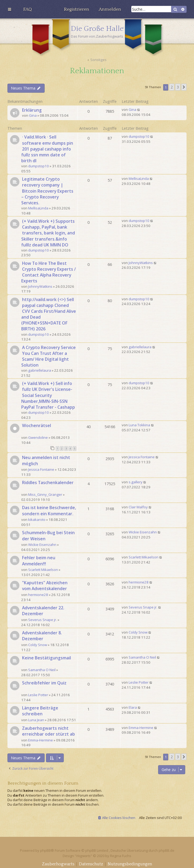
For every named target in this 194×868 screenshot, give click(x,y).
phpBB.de (166, 850)
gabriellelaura (40, 370)
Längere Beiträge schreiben (40, 711)
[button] (184, 87)
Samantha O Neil (42, 670)
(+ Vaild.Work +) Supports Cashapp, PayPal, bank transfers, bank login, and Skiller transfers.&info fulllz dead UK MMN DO (48, 233)
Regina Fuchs (121, 856)
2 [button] (172, 87)
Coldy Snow (38, 645)
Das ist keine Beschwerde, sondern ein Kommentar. (49, 510)
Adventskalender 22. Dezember (43, 611)
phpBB (45, 850)
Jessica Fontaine (41, 469)
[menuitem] (28, 9)
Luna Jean (36, 720)
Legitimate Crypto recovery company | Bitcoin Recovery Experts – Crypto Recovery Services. (47, 191)
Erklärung (32, 110)
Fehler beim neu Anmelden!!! (39, 561)
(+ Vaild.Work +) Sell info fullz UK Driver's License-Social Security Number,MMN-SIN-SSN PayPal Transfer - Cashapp (48, 395)
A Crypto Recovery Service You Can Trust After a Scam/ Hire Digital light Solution (48, 356)
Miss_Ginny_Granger (45, 494)
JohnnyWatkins (40, 286)
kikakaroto (37, 520)
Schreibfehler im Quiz (44, 683)
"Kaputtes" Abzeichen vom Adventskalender (45, 586)
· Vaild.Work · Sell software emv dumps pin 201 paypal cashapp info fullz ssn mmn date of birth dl (47, 149)
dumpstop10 (39, 166)
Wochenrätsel (37, 425)
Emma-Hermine (41, 740)
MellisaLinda (38, 208)
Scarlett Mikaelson (43, 570)
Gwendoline (38, 437)
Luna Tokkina (139, 425)
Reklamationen (97, 71)
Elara (133, 707)
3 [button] (178, 87)
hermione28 (38, 595)
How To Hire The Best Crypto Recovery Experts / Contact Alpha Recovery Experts (48, 272)
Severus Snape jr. (43, 620)
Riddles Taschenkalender (48, 482)
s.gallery (136, 482)
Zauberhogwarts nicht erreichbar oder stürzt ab (48, 731)
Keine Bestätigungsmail (47, 658)
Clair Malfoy (138, 507)
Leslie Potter (38, 695)
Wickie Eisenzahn (42, 545)
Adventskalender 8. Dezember (42, 636)
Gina (33, 115)
